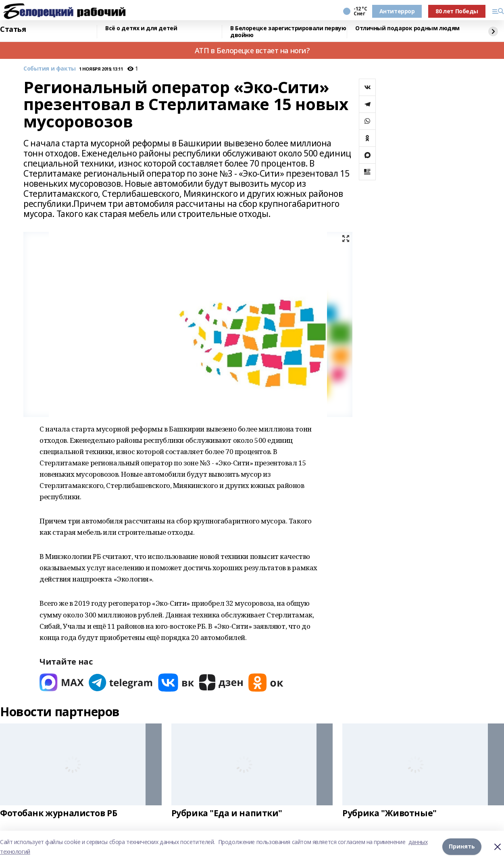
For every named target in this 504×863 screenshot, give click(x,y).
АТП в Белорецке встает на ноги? (252, 50)
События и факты (50, 69)
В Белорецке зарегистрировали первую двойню (288, 32)
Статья (13, 29)
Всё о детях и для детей (141, 28)
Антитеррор (397, 11)
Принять (462, 847)
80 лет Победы (457, 11)
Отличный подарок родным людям (407, 28)
